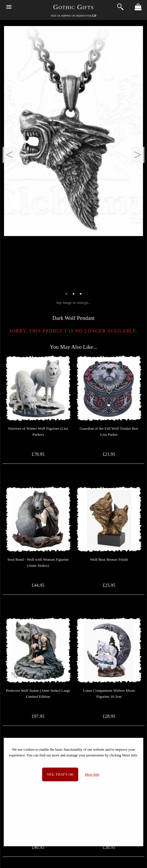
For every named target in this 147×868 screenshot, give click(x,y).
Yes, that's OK (60, 774)
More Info (92, 774)
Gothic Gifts (74, 7)
